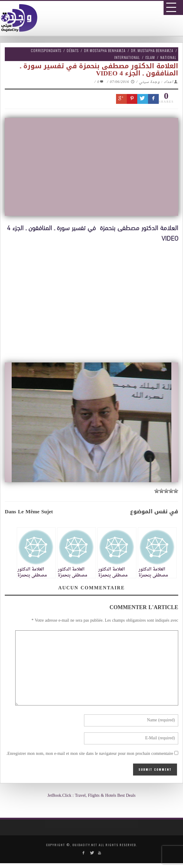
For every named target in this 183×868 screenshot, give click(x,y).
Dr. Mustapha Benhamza (152, 50)
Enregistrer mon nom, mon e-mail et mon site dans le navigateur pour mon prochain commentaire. (90, 754)
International (127, 57)
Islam (150, 57)
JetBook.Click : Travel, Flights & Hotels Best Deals (91, 796)
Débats (73, 50)
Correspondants (46, 50)
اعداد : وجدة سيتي (156, 82)
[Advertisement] (94, 299)
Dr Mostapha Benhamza (105, 50)
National (168, 57)
